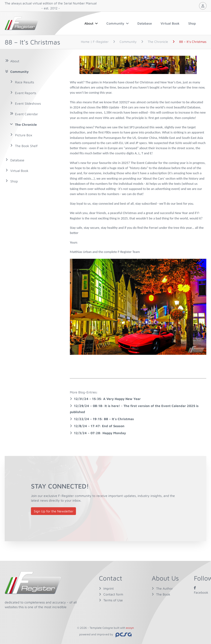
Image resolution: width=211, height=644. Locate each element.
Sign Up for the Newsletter (54, 511)
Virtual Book (170, 23)
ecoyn (130, 628)
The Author (164, 588)
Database (145, 23)
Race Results (24, 82)
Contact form (113, 594)
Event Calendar (26, 114)
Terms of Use (113, 600)
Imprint (109, 588)
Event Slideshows (28, 103)
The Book (163, 594)
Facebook (201, 590)
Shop (192, 23)
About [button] (91, 23)
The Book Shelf (26, 146)
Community (118, 23)
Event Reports (26, 93)
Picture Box (24, 135)
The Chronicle (26, 124)
